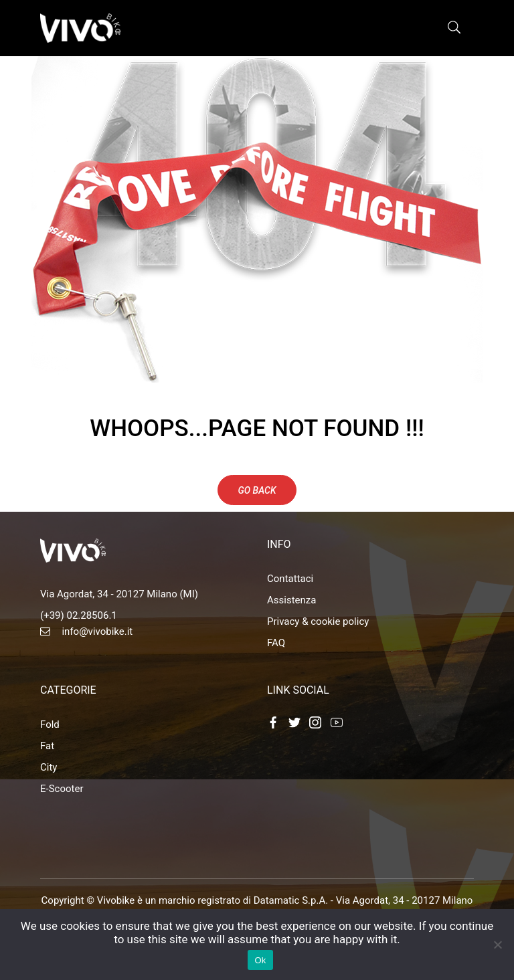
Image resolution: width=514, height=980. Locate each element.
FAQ (276, 643)
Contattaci (290, 579)
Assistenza (291, 600)
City (49, 767)
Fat (47, 746)
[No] (497, 945)
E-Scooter (62, 789)
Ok (260, 960)
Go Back (257, 490)
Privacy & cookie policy (318, 621)
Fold (50, 724)
